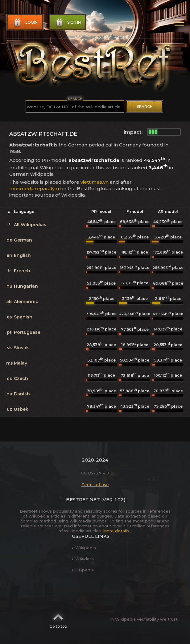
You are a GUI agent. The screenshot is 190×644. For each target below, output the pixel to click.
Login (25, 22)
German (23, 240)
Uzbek (21, 409)
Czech (21, 378)
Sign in (68, 22)
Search (145, 107)
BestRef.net (83, 500)
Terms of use (95, 485)
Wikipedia (84, 548)
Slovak (21, 348)
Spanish (23, 317)
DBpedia (83, 570)
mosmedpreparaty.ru (35, 188)
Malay (21, 363)
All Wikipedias (30, 225)
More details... (117, 531)
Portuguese (27, 332)
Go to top (58, 619)
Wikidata (83, 559)
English (22, 255)
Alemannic (26, 302)
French (22, 271)
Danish (22, 394)
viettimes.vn (95, 182)
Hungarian (26, 286)
